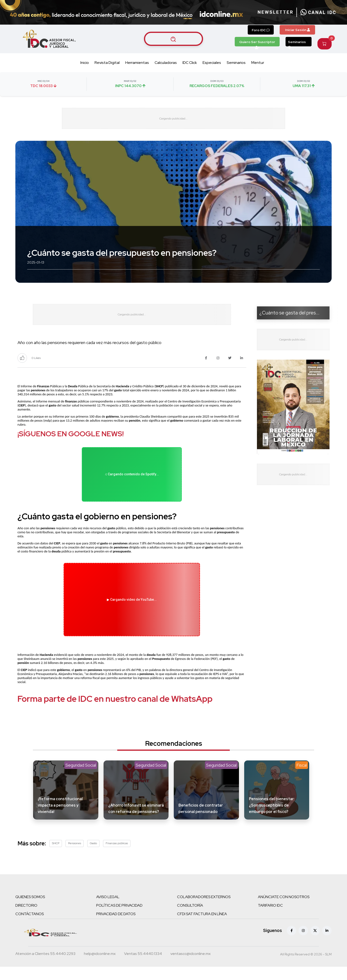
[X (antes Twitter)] (315, 933)
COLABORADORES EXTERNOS (204, 899)
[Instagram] (303, 933)
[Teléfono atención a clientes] (45, 957)
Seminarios (297, 43)
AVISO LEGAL (108, 899)
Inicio (85, 63)
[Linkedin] (327, 933)
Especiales (212, 63)
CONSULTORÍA (190, 908)
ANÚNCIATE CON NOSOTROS (284, 899)
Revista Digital (107, 63)
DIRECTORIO (26, 908)
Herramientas (137, 63)
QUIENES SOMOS (30, 899)
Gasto (93, 846)
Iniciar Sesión (297, 30)
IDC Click (190, 63)
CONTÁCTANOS (30, 916)
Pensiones (75, 846)
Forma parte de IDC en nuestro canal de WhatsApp (115, 701)
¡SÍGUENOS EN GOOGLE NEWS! (71, 434)
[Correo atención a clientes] (100, 957)
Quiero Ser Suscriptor (257, 43)
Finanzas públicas (117, 846)
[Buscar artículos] (173, 39)
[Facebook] (291, 933)
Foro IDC (261, 30)
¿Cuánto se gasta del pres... (289, 313)
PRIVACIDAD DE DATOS (116, 916)
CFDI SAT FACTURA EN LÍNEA (202, 916)
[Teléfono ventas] (143, 957)
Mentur (258, 63)
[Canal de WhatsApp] (318, 12)
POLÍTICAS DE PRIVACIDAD (119, 908)
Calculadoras (166, 63)
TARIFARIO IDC (270, 908)
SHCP (56, 846)
